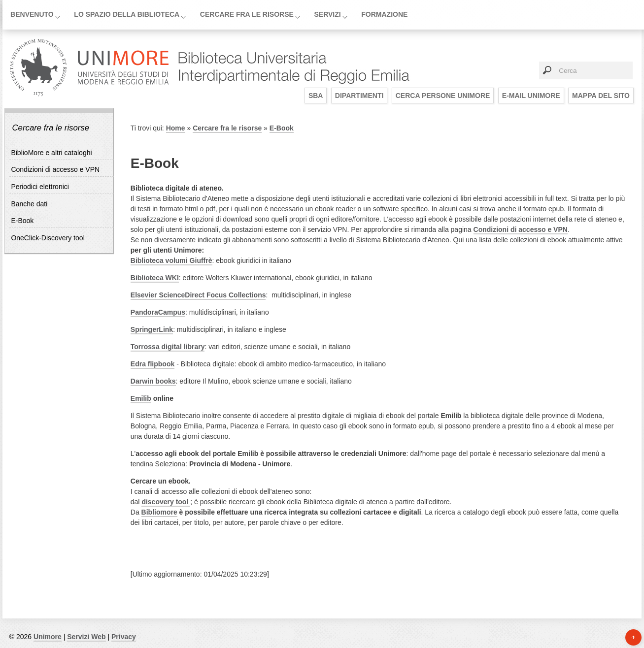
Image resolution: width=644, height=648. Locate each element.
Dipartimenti (359, 96)
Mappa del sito (601, 96)
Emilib (141, 398)
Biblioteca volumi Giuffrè (171, 260)
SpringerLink (152, 329)
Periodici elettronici (40, 187)
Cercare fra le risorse (247, 14)
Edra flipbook (153, 364)
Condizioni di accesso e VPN (55, 169)
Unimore (48, 637)
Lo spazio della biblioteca (127, 14)
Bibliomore (159, 512)
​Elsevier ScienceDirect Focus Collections (198, 295)
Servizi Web (86, 637)
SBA (316, 96)
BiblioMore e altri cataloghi (51, 153)
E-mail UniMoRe (531, 96)
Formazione (384, 14)
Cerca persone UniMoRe (443, 96)
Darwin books (153, 381)
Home (176, 128)
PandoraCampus (158, 312)
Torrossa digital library (168, 347)
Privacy (124, 637)
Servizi (327, 14)
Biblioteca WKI (155, 278)
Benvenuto (32, 14)
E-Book (22, 221)
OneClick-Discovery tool (48, 238)
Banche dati (29, 204)
